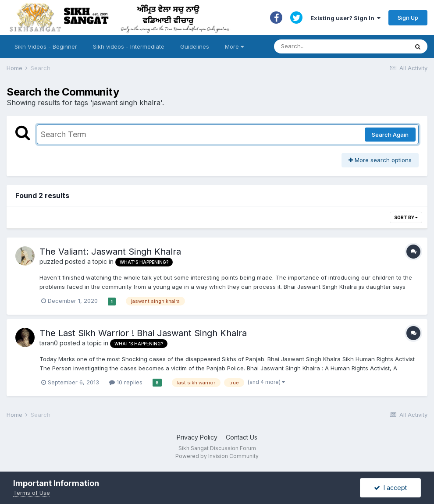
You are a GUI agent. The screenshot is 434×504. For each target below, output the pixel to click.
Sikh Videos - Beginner (46, 46)
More (234, 46)
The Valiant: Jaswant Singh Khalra (110, 252)
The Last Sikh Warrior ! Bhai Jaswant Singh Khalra (143, 333)
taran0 (49, 343)
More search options (380, 160)
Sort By (406, 217)
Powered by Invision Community (217, 456)
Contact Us (242, 437)
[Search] (333, 46)
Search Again (390, 135)
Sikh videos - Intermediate (129, 46)
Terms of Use (32, 493)
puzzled (51, 261)
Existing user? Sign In (345, 18)
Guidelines (195, 46)
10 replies (126, 382)
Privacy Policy (197, 437)
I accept (390, 488)
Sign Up (408, 18)
